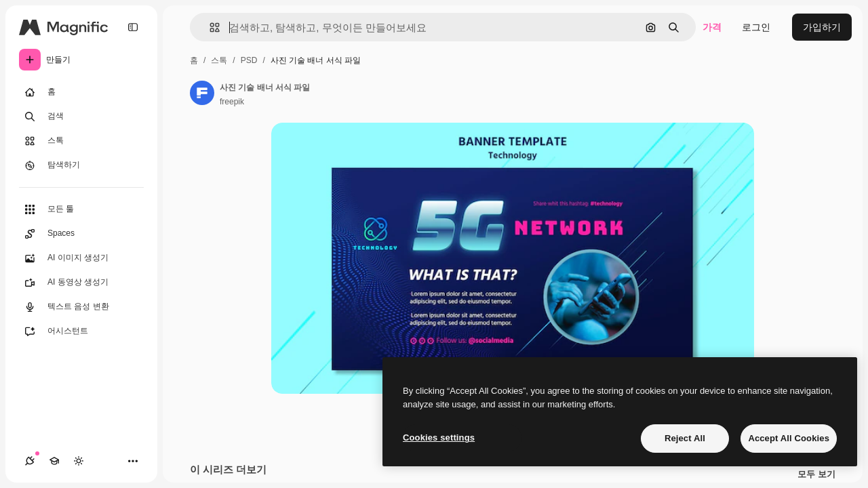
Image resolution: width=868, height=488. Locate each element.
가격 (712, 27)
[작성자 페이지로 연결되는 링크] (202, 93)
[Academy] (54, 461)
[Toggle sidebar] (133, 27)
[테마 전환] (79, 461)
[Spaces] (81, 234)
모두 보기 (816, 474)
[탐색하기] (81, 165)
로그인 (756, 27)
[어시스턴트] (81, 331)
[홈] (81, 92)
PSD (249, 60)
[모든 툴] (81, 209)
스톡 (219, 60)
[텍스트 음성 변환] (81, 307)
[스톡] (81, 141)
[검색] (81, 117)
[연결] (30, 461)
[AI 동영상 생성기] (81, 283)
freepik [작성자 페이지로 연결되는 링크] (232, 102)
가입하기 (822, 27)
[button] (209, 27)
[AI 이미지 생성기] (81, 258)
